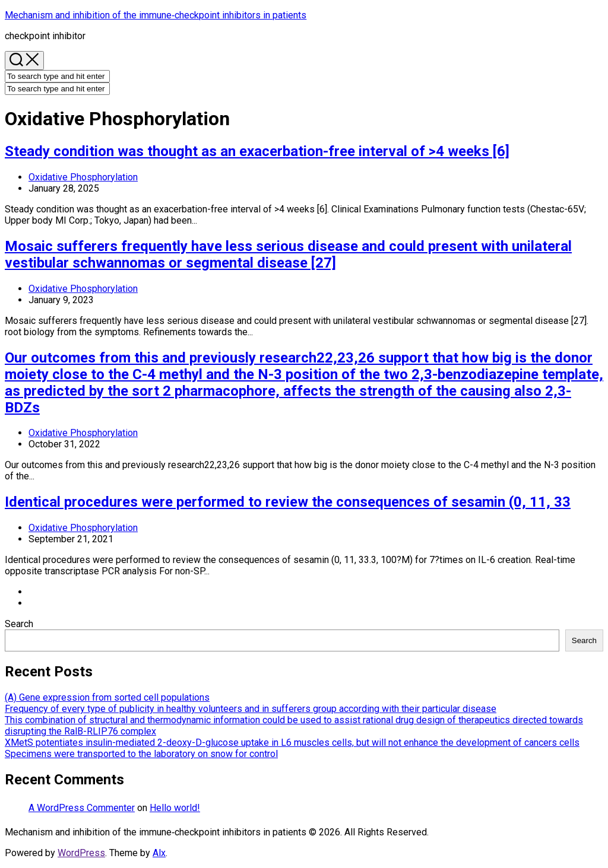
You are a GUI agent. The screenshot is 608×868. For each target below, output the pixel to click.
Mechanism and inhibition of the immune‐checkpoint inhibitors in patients (156, 15)
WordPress (81, 853)
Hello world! (175, 808)
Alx (159, 853)
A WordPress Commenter (82, 808)
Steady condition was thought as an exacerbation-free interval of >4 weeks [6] (257, 151)
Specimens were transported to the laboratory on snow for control (141, 754)
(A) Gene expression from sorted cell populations (107, 697)
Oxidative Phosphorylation (83, 177)
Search (19, 624)
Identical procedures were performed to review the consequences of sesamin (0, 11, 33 (288, 502)
